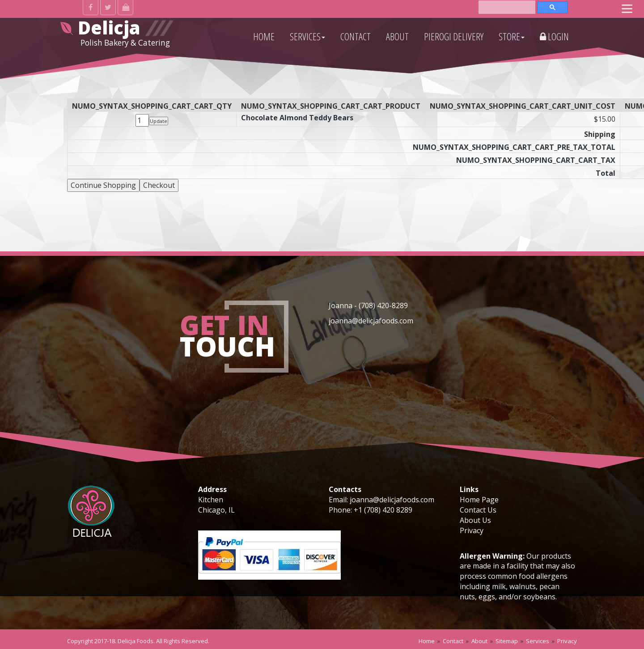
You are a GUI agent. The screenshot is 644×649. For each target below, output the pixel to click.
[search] (507, 6)
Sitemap (507, 641)
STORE (512, 36)
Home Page (479, 500)
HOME (264, 36)
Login (554, 36)
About (479, 641)
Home (427, 641)
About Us (475, 520)
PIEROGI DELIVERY (454, 36)
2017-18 (105, 641)
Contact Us (478, 510)
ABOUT (397, 36)
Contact (453, 641)
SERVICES (307, 36)
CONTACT (356, 36)
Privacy (472, 530)
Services (538, 641)
